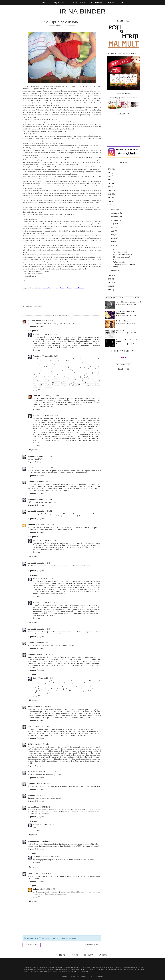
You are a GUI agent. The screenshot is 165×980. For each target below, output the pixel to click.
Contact (112, 3)
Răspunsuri (34, 331)
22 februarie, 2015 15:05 (43, 563)
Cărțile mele (59, 3)
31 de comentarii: (40, 306)
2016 (110, 201)
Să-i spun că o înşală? (122, 257)
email (63, 955)
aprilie (114, 238)
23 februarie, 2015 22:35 (39, 726)
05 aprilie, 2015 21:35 (45, 873)
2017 (110, 198)
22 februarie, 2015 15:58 (49, 356)
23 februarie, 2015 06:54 (49, 415)
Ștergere (41, 326)
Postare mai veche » (92, 945)
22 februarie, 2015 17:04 (43, 629)
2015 (111, 205)
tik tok (104, 955)
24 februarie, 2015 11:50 (44, 678)
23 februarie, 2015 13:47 (43, 707)
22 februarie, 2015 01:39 (49, 334)
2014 (111, 275)
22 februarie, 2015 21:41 (43, 643)
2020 (111, 187)
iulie (113, 227)
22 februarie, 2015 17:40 (50, 396)
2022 (110, 180)
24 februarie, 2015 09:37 (49, 540)
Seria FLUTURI (78, 3)
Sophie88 (31, 321)
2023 (110, 176)
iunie (113, 231)
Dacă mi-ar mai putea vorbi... (125, 254)
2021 (110, 183)
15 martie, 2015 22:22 (47, 825)
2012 (111, 283)
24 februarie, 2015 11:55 (52, 772)
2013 (111, 279)
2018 (111, 194)
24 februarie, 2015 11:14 (44, 579)
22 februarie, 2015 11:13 (43, 499)
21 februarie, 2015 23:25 (44, 321)
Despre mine (97, 3)
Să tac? (116, 260)
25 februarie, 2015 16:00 (49, 602)
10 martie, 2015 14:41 (42, 807)
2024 (110, 173)
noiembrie (116, 213)
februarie (115, 245)
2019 (111, 190)
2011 (110, 286)
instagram (90, 955)
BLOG (45, 3)
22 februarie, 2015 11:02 (43, 482)
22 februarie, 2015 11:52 (43, 511)
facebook (75, 955)
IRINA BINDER (83, 11)
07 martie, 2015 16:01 (42, 795)
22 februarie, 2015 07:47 (43, 456)
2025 (111, 169)
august (114, 224)
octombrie (116, 217)
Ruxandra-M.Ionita (35, 772)
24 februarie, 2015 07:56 (39, 744)
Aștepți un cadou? (120, 252)
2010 (110, 290)
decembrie (116, 209)
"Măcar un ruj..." (119, 262)
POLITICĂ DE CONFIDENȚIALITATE (47, 962)
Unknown (31, 525)
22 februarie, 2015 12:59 (45, 525)
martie (114, 242)
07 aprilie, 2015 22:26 (51, 857)
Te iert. (116, 249)
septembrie (116, 220)
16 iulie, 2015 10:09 (48, 889)
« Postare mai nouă (32, 945)
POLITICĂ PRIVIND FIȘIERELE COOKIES (71, 962)
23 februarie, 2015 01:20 (43, 654)
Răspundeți (32, 326)
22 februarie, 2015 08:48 (43, 468)
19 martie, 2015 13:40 (42, 841)
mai (113, 235)
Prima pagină (29, 962)
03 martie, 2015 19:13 (42, 784)
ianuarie (115, 271)
